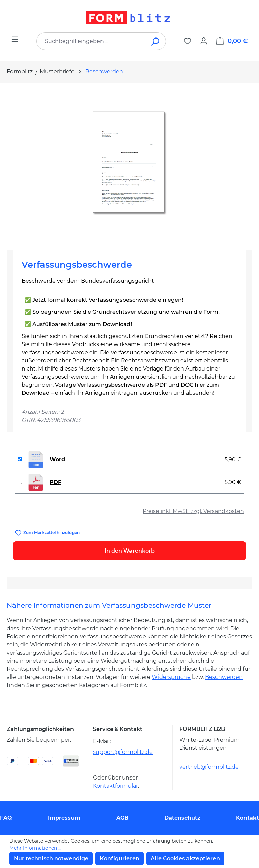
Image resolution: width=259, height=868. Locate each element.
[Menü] (15, 39)
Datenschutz (182, 818)
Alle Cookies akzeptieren (185, 858)
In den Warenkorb (130, 551)
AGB (122, 818)
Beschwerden (224, 677)
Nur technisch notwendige (51, 858)
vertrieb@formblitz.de (209, 767)
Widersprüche (171, 677)
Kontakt (248, 818)
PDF (55, 482)
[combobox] (91, 41)
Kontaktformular (116, 786)
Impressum (64, 818)
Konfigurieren (120, 858)
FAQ (6, 818)
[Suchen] (156, 41)
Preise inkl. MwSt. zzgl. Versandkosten (193, 511)
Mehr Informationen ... (35, 848)
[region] (129, 164)
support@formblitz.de (123, 752)
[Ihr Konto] (204, 41)
